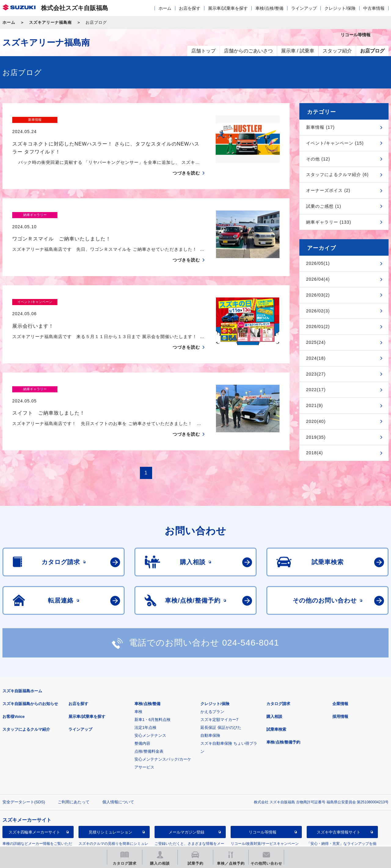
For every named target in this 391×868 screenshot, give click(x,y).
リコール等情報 (263, 802)
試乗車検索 (276, 699)
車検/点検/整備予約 (283, 712)
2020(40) (316, 421)
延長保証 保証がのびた (221, 698)
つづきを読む (186, 161)
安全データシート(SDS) (24, 772)
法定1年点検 (145, 698)
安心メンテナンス (150, 706)
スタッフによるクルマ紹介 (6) (337, 175)
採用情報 (340, 687)
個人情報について (118, 772)
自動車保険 (210, 706)
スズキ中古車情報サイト (339, 802)
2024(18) (316, 358)
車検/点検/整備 (269, 8)
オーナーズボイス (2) (328, 190)
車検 (138, 682)
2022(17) (316, 390)
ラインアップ (304, 8)
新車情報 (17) (320, 127)
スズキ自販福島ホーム (22, 661)
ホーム (165, 8)
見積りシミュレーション (110, 802)
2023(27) (316, 374)
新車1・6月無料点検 (152, 690)
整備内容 (142, 713)
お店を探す (190, 8)
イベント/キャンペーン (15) (335, 143)
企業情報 (340, 674)
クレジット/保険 (340, 8)
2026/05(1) (318, 263)
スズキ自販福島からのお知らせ (30, 674)
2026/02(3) (318, 311)
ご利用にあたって (74, 772)
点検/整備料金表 (149, 721)
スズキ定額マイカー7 (219, 690)
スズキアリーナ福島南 (50, 22)
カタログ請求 (278, 674)
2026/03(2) (318, 295)
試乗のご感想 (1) (324, 206)
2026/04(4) (318, 279)
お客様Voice (14, 687)
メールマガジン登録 (186, 802)
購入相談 (274, 687)
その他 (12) (318, 159)
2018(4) (314, 453)
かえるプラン (212, 682)
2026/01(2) (318, 326)
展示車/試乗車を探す (228, 8)
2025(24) (316, 342)
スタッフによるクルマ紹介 (26, 699)
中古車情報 (374, 8)
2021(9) (314, 405)
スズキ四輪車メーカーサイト (34, 802)
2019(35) (316, 437)
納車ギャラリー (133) (329, 222)
